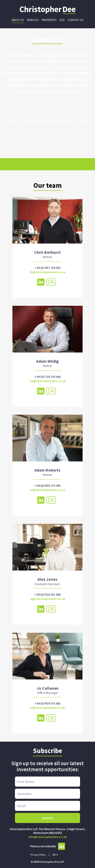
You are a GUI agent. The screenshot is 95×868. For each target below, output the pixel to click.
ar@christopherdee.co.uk (48, 490)
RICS (55, 855)
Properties (49, 20)
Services (33, 20)
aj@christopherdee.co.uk (48, 599)
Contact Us (75, 20)
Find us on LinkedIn (48, 846)
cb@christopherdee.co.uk (48, 272)
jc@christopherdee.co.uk (48, 708)
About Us (18, 20)
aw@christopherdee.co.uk (48, 381)
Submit (48, 818)
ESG (62, 20)
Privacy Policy (38, 855)
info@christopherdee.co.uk (48, 837)
